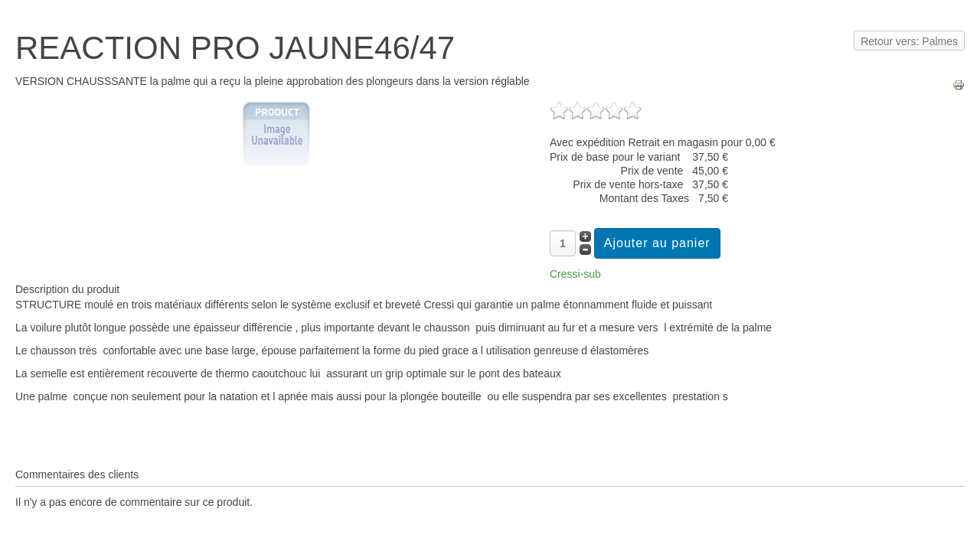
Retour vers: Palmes (909, 41)
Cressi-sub (575, 274)
